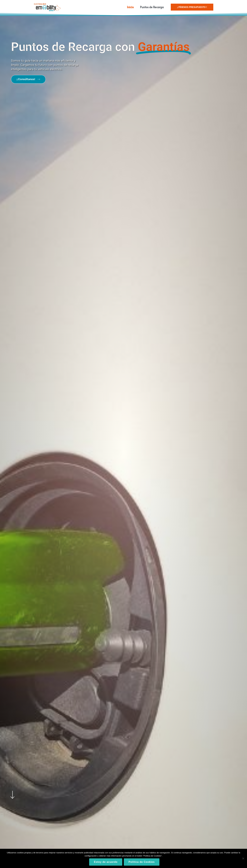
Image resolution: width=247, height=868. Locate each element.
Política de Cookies (142, 862)
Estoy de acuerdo (106, 862)
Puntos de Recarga (152, 7)
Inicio (130, 7)
